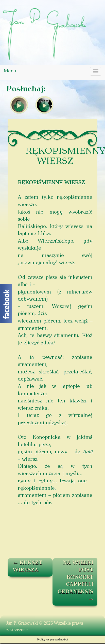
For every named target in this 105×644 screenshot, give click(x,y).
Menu (10, 71)
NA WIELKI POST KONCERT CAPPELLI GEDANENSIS (75, 581)
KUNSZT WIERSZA (27, 567)
